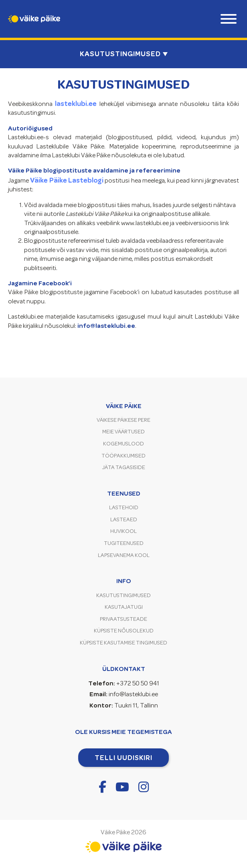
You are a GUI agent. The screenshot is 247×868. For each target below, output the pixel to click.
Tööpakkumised (123, 456)
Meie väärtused (123, 432)
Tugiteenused (124, 543)
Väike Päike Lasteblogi (67, 180)
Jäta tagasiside (124, 467)
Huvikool (123, 531)
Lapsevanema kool (124, 555)
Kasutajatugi (124, 607)
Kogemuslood (123, 444)
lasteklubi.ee (76, 104)
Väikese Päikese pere (123, 420)
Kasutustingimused (123, 595)
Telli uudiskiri (123, 758)
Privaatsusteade (123, 619)
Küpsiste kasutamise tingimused (123, 643)
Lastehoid (124, 507)
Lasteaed (124, 519)
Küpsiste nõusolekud (124, 631)
